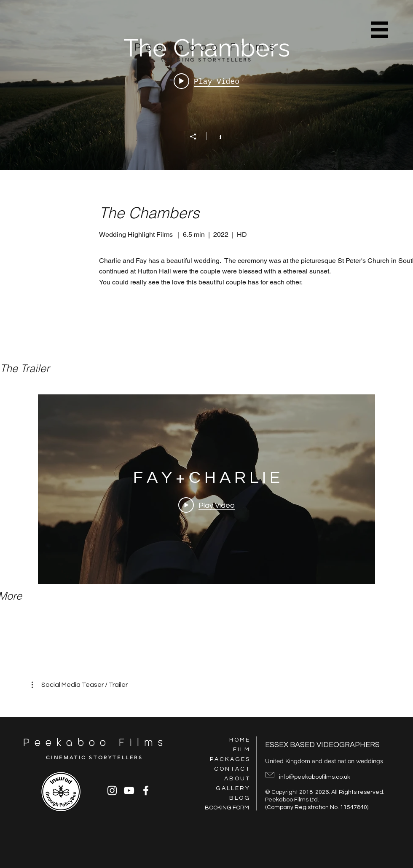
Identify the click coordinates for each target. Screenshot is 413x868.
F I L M (241, 750)
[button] (379, 29)
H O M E (239, 740)
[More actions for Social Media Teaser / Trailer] (80, 685)
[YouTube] (129, 790)
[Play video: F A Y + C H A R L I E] (206, 81)
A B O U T (237, 779)
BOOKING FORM (227, 808)
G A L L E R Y (232, 788)
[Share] (197, 137)
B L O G (239, 798)
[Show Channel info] (216, 136)
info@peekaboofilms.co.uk (315, 777)
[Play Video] (206, 505)
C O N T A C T (232, 769)
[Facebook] (146, 790)
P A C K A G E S (229, 759)
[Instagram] (112, 790)
